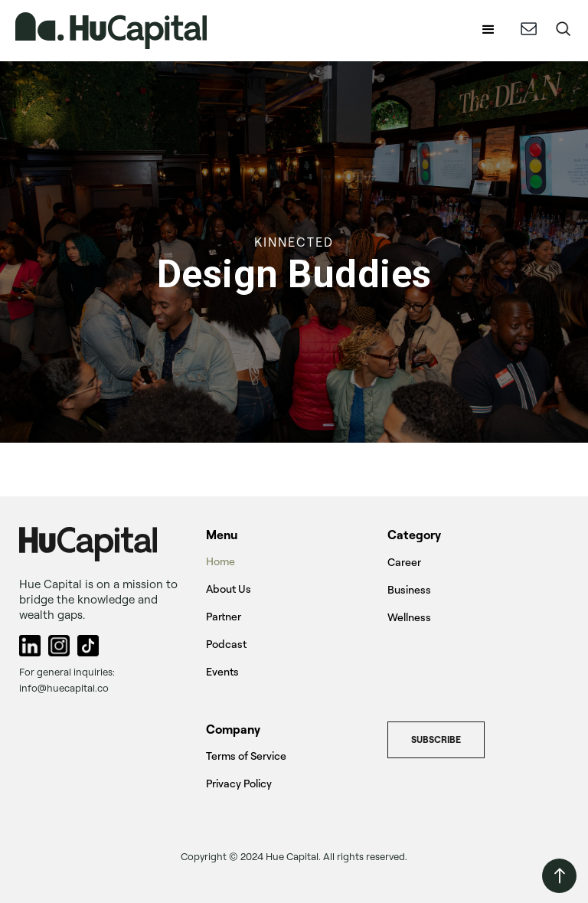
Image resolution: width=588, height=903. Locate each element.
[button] (488, 31)
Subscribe (436, 739)
